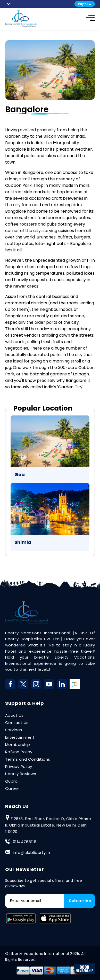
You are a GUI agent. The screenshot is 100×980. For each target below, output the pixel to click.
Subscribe (80, 901)
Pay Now (85, 4)
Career (12, 788)
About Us (14, 715)
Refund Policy (19, 752)
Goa (20, 474)
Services (14, 730)
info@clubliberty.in (31, 852)
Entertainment (20, 737)
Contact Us (17, 723)
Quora (11, 781)
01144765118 (25, 842)
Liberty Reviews (21, 774)
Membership (18, 744)
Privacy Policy (19, 766)
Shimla (23, 542)
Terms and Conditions (28, 759)
